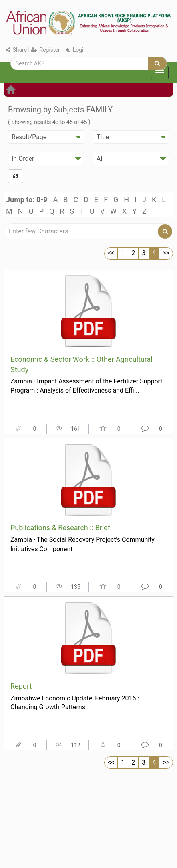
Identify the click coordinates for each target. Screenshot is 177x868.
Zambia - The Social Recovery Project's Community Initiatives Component (82, 544)
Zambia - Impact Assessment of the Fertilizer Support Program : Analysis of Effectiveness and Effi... (86, 386)
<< (111, 253)
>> (166, 253)
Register (45, 50)
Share (16, 50)
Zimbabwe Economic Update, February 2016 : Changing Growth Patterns (75, 703)
